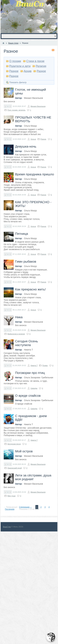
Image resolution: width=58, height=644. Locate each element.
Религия (41, 66)
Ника (19, 317)
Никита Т (34, 365)
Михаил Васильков (38, 106)
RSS (53, 50)
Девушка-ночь (26, 146)
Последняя (10, 509)
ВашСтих (7, 527)
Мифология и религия (16, 334)
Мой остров (24, 451)
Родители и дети (20, 66)
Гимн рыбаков (26, 261)
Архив (28, 71)
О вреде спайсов (28, 396)
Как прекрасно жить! (30, 289)
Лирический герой (15, 468)
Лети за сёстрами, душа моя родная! (33, 477)
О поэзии (15, 61)
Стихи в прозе (35, 61)
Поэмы (45, 365)
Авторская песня (14, 444)
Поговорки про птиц (30, 373)
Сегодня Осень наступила (27, 343)
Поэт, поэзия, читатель (17, 110)
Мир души (12, 496)
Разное (14, 71)
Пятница (22, 234)
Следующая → (25, 507)
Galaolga (34, 388)
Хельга (33, 139)
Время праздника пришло (35, 174)
